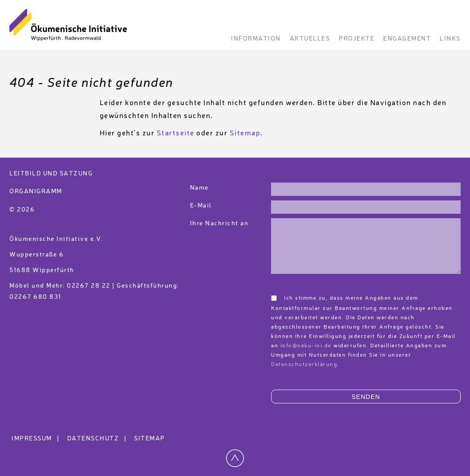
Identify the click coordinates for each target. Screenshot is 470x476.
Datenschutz (98, 439)
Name (199, 188)
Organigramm (36, 191)
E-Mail (201, 206)
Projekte (357, 39)
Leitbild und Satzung (51, 174)
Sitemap (245, 134)
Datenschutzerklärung (304, 365)
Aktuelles (310, 39)
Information (256, 39)
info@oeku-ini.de (306, 346)
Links (450, 39)
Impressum (37, 439)
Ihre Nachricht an (220, 224)
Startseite (176, 134)
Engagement (407, 39)
